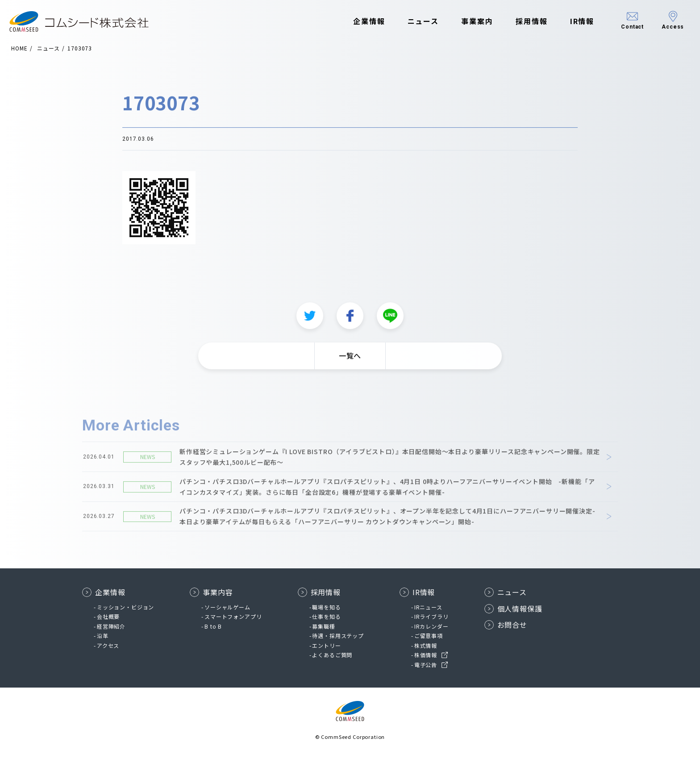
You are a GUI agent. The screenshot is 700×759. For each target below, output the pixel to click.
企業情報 (361, 21)
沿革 (103, 636)
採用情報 (523, 21)
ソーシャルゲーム (227, 607)
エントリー (326, 645)
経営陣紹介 (111, 626)
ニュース (415, 21)
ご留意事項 (429, 636)
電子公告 (426, 665)
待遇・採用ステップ (338, 636)
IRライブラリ (431, 616)
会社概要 (108, 616)
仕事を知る (326, 616)
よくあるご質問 (332, 655)
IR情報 (573, 21)
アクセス (108, 645)
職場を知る (326, 607)
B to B (213, 626)
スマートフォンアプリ (233, 616)
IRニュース (428, 607)
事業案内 (469, 21)
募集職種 (323, 626)
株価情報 (426, 655)
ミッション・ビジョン (125, 607)
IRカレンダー (431, 626)
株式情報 (426, 645)
